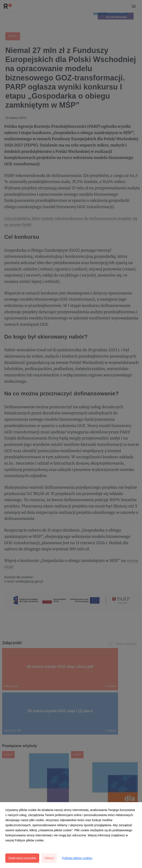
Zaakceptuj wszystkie (22, 858)
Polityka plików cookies (77, 858)
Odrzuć (49, 858)
